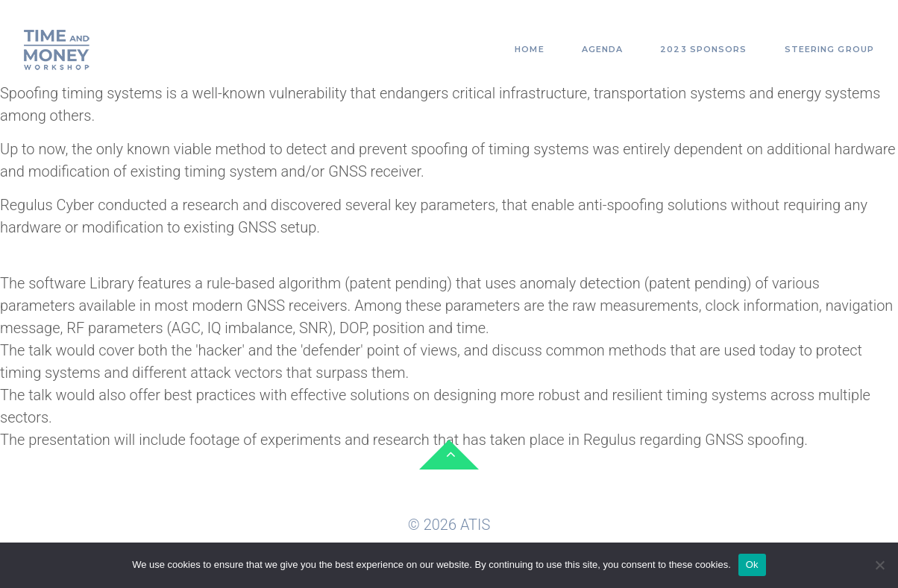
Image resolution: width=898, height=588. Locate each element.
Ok (752, 565)
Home (529, 49)
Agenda (603, 49)
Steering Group (829, 49)
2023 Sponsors (703, 49)
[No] (879, 565)
